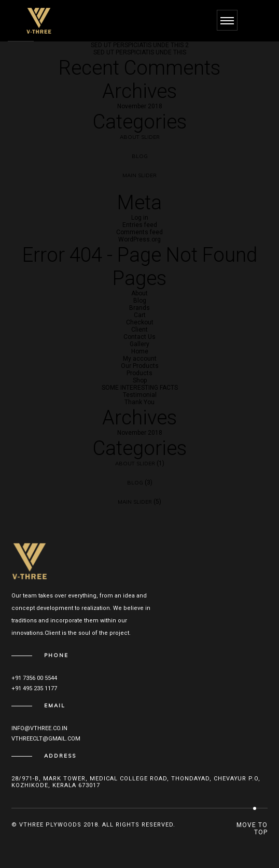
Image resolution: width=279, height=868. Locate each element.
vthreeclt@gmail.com (46, 739)
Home (140, 351)
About (139, 293)
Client (139, 330)
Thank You (139, 402)
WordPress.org (139, 239)
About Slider (140, 137)
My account (140, 359)
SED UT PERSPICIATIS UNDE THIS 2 (140, 45)
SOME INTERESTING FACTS (140, 388)
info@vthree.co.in (39, 728)
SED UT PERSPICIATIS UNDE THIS (140, 52)
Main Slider (139, 175)
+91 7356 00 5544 (34, 678)
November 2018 (140, 106)
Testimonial (140, 395)
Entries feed (140, 225)
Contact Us (139, 337)
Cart (140, 315)
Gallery (139, 344)
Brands (139, 308)
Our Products (140, 366)
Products (139, 373)
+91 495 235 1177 (34, 688)
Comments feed (139, 232)
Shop (140, 380)
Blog (140, 156)
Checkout (140, 322)
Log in (140, 218)
